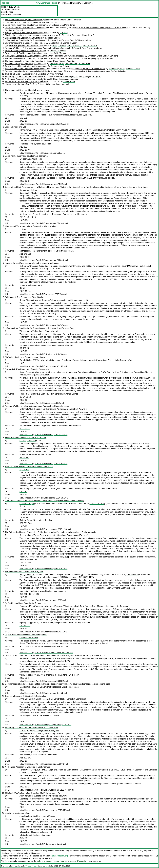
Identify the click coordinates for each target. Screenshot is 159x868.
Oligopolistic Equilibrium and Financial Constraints (27, 46)
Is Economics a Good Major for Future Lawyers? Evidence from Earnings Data (40, 40)
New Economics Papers (46, 3)
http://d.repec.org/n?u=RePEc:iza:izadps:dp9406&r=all (43, 569)
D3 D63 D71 (25, 626)
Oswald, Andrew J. (95, 48)
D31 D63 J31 (25, 562)
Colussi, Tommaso (58, 51)
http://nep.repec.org (59, 856)
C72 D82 (23, 492)
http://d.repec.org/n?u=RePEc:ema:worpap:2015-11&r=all (45, 810)
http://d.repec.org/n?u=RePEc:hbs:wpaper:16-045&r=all (44, 325)
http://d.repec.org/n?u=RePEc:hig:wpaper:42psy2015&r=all (45, 725)
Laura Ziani (74, 79)
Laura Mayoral (62, 84)
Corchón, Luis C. (74, 46)
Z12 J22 (23, 838)
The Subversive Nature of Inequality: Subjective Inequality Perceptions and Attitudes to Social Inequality (51, 58)
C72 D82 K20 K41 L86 (29, 594)
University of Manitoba (11, 15)
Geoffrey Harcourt (50, 22)
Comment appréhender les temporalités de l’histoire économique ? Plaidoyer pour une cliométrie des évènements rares (58, 71)
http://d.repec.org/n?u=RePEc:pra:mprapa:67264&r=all (44, 260)
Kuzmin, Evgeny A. (69, 77)
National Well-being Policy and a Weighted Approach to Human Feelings (37, 48)
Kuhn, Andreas (106, 58)
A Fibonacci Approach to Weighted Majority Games (27, 79)
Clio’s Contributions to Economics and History (25, 43)
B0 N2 (22, 288)
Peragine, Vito (71, 64)
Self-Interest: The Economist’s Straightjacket (24, 38)
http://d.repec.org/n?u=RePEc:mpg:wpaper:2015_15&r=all (45, 529)
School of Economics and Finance (52, 861)
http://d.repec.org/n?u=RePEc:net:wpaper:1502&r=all (43, 600)
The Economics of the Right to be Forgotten (24, 61)
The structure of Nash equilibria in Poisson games (27, 20)
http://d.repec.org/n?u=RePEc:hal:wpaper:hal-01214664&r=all (47, 790)
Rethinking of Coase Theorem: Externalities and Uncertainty (31, 77)
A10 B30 (23, 147)
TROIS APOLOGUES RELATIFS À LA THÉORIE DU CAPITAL (32, 82)
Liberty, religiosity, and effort (17, 84)
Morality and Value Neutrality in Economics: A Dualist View (31, 33)
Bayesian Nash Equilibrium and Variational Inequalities (29, 53)
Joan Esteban (39, 84)
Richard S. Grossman (71, 35)
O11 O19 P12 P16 (28, 217)
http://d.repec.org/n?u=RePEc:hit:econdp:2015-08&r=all (44, 498)
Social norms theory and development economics (27, 25)
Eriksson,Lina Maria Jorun (63, 25)
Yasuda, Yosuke (90, 46)
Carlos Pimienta (74, 20)
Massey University (78, 861)
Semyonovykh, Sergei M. (90, 77)
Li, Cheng (64, 33)
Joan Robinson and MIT (16, 22)
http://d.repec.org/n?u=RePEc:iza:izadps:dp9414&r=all (43, 464)
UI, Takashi (61, 53)
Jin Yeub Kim (69, 61)
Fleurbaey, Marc (57, 64)
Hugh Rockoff (88, 35)
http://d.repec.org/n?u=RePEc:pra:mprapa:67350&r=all (44, 764)
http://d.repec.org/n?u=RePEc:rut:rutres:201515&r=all (43, 294)
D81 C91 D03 (26, 523)
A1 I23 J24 (24, 458)
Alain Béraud (69, 82)
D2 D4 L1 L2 (25, 397)
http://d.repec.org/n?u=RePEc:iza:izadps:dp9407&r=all (43, 632)
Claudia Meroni (59, 20)
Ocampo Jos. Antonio (60, 66)
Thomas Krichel (31, 866)
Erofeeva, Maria (133, 69)
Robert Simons (54, 38)
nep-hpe (5, 3)
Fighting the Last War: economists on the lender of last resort (32, 35)
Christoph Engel (95, 56)
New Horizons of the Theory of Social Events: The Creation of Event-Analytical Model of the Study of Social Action (55, 69)
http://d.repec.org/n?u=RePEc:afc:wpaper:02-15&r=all (43, 366)
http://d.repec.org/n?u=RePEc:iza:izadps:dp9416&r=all (43, 354)
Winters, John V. (85, 40)
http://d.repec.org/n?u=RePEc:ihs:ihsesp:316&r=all (42, 403)
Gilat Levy (51, 84)
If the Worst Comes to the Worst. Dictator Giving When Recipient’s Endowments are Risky (45, 56)
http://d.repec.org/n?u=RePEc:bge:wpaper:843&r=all (43, 844)
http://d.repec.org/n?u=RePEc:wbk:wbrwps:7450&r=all (43, 184)
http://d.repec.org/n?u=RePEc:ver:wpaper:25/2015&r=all (44, 124)
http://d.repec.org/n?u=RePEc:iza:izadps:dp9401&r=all (43, 435)
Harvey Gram (35, 22)
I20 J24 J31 (25, 348)
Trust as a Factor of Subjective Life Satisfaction (26, 74)
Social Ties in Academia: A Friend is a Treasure (26, 51)
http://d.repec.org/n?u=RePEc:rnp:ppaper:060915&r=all (44, 681)
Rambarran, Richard (14, 30)
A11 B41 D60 (25, 254)
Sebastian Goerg (110, 56)
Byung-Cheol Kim (55, 61)
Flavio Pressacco (61, 79)
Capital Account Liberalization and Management (26, 66)
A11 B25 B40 (25, 758)
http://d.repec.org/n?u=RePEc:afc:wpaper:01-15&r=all (43, 693)
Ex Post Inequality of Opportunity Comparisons (26, 64)
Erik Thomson (7, 12)
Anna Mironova (56, 74)
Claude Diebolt (55, 43)
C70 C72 (23, 118)
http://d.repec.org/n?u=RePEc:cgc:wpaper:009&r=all (42, 153)
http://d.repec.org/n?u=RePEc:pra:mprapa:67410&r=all (44, 223)
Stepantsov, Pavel (117, 69)
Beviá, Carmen (59, 46)
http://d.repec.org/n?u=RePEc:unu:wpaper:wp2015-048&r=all (46, 653)
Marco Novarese (120, 856)
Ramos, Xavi (84, 64)
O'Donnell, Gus (79, 48)
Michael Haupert (70, 43)
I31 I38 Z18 (25, 429)
